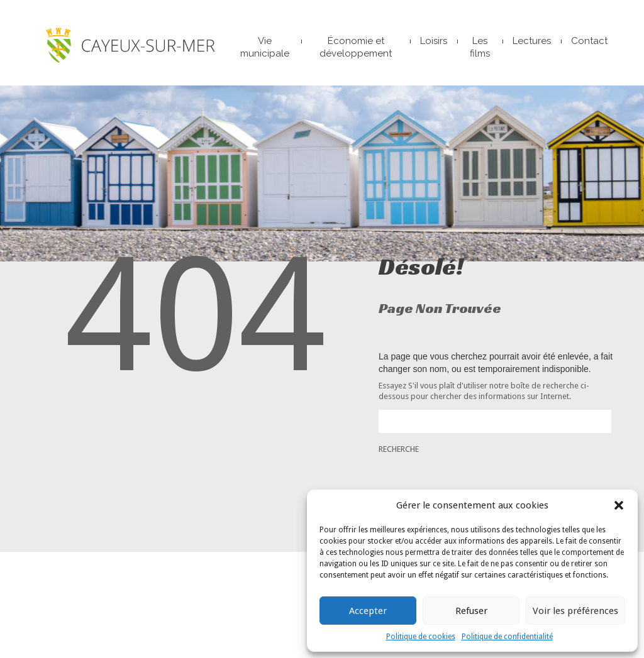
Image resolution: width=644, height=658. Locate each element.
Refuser (471, 611)
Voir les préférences (575, 611)
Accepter (368, 611)
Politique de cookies (421, 637)
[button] (619, 505)
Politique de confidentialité (507, 637)
